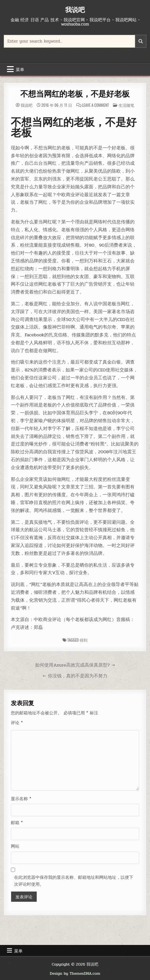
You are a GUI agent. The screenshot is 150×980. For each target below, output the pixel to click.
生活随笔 (126, 105)
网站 (15, 846)
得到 (84, 640)
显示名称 (21, 799)
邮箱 (17, 823)
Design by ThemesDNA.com (75, 973)
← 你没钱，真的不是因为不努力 (75, 676)
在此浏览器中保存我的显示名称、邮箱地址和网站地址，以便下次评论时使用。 (74, 881)
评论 (17, 723)
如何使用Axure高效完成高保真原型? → (75, 665)
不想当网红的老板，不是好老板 (75, 94)
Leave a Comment (95, 105)
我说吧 (75, 10)
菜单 (20, 69)
